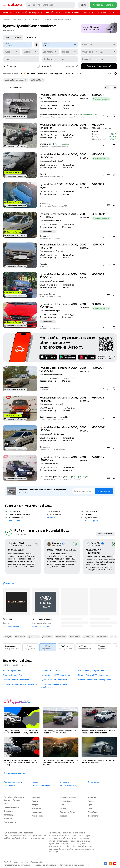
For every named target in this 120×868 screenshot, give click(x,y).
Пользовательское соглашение (18, 865)
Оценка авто (88, 13)
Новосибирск (66, 801)
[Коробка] (31, 52)
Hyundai (27, 19)
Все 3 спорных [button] (91, 521)
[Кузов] (12, 52)
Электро (49, 13)
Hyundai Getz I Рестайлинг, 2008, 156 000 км (59, 156)
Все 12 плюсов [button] (15, 521)
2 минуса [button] (51, 518)
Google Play (67, 357)
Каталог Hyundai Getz (13, 671)
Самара (63, 816)
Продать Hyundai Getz (13, 675)
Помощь (36, 782)
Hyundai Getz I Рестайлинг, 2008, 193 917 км (59, 96)
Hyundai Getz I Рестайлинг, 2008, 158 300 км (59, 399)
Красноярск (37, 816)
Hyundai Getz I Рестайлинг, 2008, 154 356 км (59, 126)
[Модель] (60, 45)
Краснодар (37, 812)
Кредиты (76, 13)
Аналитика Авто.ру (69, 786)
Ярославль (93, 816)
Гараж (112, 13)
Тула (90, 805)
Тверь (91, 801)
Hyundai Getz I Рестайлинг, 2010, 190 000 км (58, 459)
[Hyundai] (18, 45)
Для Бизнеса (9, 786)
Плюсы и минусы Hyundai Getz (92, 671)
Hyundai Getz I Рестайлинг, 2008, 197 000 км (59, 429)
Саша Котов (94, 782)
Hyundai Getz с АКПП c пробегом (55, 675)
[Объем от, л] (90, 52)
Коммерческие (36, 13)
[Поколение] (99, 45)
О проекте (65, 782)
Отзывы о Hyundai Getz (51, 671)
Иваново (36, 797)
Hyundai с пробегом (41, 19)
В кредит (8, 637)
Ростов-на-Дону (67, 812)
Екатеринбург (10, 822)
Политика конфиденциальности (74, 865)
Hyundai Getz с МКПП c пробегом (93, 675)
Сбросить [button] (72, 66)
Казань (35, 801)
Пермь (63, 808)
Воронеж (8, 819)
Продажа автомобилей (12, 19)
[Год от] (12, 59)
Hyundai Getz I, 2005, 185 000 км (59, 184)
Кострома (36, 808)
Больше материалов (14, 773)
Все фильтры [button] (11, 66)
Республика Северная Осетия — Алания (14, 799)
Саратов (92, 797)
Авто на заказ (21, 12)
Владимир (8, 811)
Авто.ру (15, 5)
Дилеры (9, 583)
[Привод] (69, 52)
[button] (99, 27)
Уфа (90, 808)
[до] (108, 52)
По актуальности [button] (13, 87)
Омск (62, 805)
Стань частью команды (42, 786)
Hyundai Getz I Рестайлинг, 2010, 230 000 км (58, 306)
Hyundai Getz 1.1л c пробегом (16, 680)
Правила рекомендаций (46, 865)
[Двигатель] (51, 52)
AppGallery (87, 357)
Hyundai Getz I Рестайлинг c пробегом (95, 680)
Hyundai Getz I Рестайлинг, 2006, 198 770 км (59, 246)
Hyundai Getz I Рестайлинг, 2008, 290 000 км (59, 216)
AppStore (48, 357)
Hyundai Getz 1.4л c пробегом (54, 680)
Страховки (102, 13)
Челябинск (93, 812)
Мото (58, 13)
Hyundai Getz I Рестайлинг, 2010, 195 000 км (58, 369)
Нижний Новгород (69, 797)
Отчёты (66, 13)
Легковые (7, 13)
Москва (7, 804)
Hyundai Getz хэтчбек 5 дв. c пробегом (20, 684)
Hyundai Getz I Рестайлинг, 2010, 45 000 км (58, 276)
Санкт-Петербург (12, 807)
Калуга (35, 805)
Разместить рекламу (13, 782)
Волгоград (9, 815)
